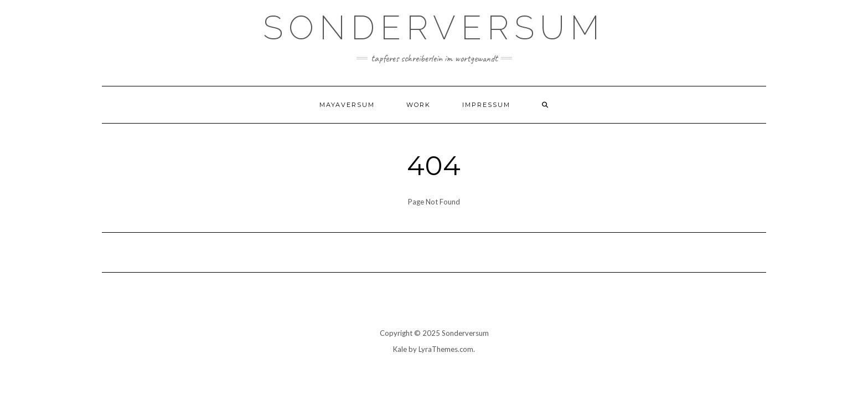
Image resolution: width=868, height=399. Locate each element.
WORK (418, 105)
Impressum (486, 105)
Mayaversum (347, 105)
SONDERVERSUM (434, 28)
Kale (400, 349)
